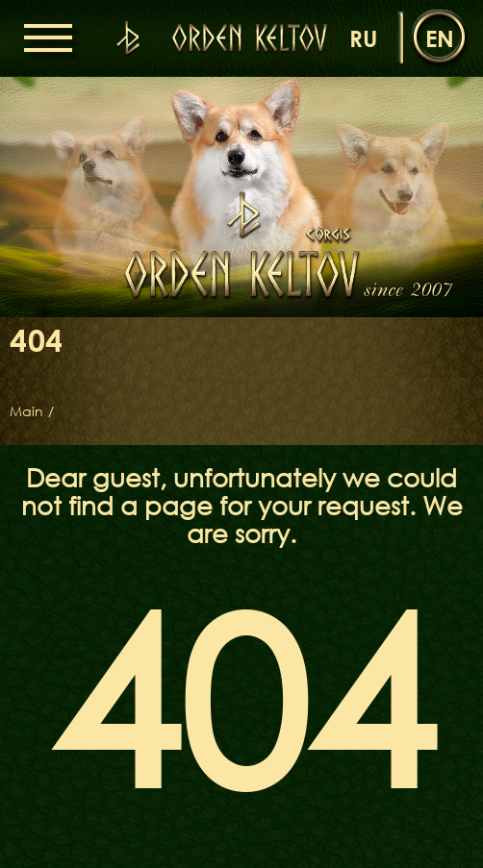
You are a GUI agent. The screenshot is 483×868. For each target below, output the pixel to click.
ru (363, 38)
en (440, 38)
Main (26, 411)
